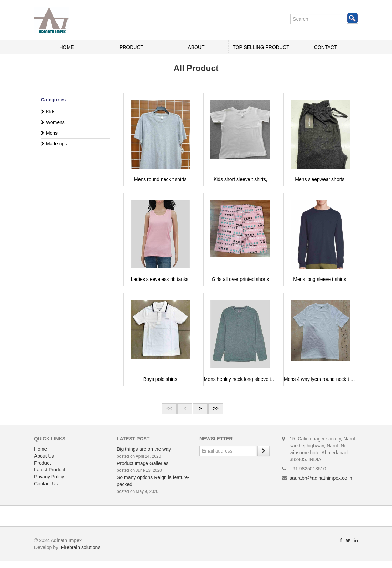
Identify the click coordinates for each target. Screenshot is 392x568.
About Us (44, 456)
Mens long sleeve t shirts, (320, 279)
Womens (53, 122)
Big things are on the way (144, 449)
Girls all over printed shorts (240, 279)
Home (67, 47)
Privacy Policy (49, 477)
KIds (48, 112)
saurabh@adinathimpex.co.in (321, 478)
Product (131, 47)
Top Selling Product (261, 47)
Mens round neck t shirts (160, 179)
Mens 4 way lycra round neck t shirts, (323, 379)
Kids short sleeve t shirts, (240, 179)
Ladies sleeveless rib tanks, (160, 279)
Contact (326, 47)
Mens (49, 133)
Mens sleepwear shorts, (320, 179)
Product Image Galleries (143, 463)
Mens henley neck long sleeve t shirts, (244, 379)
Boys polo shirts (160, 379)
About (196, 47)
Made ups (54, 144)
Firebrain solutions (81, 547)
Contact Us (46, 484)
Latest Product (50, 470)
